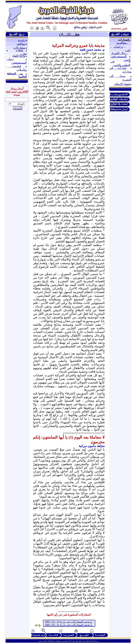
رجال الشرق (119, 53)
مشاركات (19, 48)
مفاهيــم (121, 43)
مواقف (21, 44)
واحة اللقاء (19, 56)
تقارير (23, 54)
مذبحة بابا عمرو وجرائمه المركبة (78, 46)
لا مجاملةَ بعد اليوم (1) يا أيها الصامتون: (73, 437)
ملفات (19, 50)
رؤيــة (22, 40)
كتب (128, 50)
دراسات (118, 47)
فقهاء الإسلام (122, 84)
